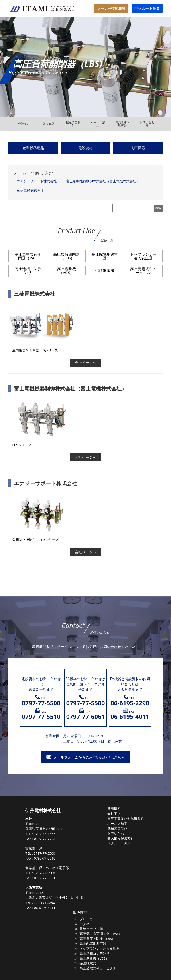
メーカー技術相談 (111, 8)
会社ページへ (85, 363)
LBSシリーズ (22, 445)
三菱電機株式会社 (30, 190)
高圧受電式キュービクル (143, 271)
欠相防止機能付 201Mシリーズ (35, 540)
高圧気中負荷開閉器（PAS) (28, 256)
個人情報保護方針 (121, 837)
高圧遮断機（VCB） (66, 271)
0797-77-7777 (48, 834)
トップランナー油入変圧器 (143, 256)
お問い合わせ (118, 832)
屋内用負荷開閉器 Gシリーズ (35, 350)
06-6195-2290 (48, 902)
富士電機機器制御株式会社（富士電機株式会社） (103, 181)
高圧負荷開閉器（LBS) (66, 256)
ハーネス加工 (118, 823)
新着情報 (116, 809)
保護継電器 (105, 270)
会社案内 (116, 813)
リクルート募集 (147, 8)
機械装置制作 (118, 827)
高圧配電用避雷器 (105, 256)
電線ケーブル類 (92, 928)
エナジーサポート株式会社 (37, 181)
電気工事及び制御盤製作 (126, 818)
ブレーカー (89, 919)
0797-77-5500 (48, 853)
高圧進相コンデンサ (28, 271)
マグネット (89, 924)
